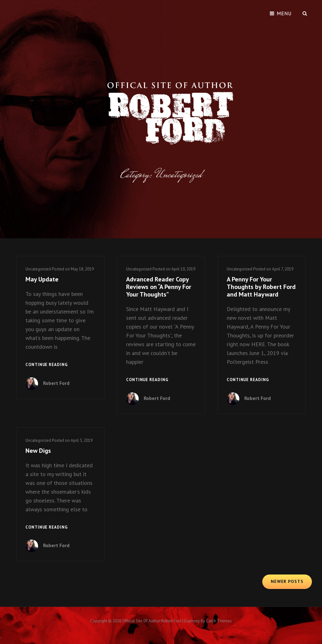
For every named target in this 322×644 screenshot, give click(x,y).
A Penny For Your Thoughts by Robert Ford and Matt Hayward (261, 287)
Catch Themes (219, 621)
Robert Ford (56, 383)
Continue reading (47, 365)
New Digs (38, 451)
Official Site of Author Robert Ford (152, 621)
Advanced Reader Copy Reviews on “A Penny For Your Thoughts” (159, 287)
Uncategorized (38, 269)
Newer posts (287, 581)
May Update (42, 279)
